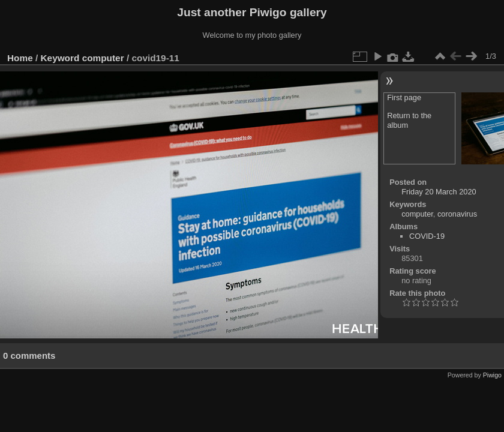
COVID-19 (427, 236)
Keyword (60, 58)
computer (103, 58)
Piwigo (492, 375)
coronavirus (457, 214)
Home (20, 58)
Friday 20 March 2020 (439, 192)
